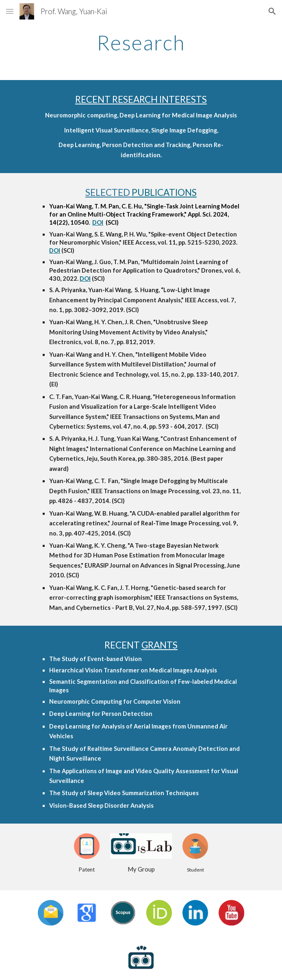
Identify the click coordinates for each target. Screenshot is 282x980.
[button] (10, 11)
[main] (141, 43)
